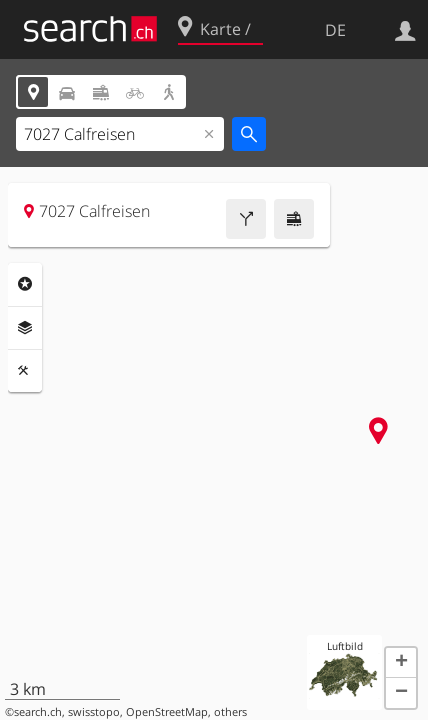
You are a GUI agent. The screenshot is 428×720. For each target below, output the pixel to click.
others (230, 712)
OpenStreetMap (167, 712)
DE (335, 30)
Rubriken (25, 284)
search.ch (38, 712)
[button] (401, 663)
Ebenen (25, 328)
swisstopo (94, 712)
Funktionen (25, 371)
